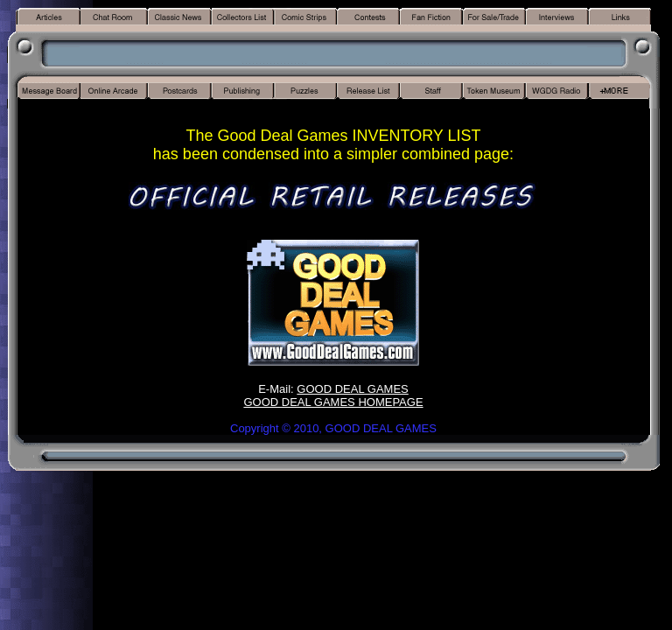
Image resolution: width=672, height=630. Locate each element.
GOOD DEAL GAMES (352, 389)
